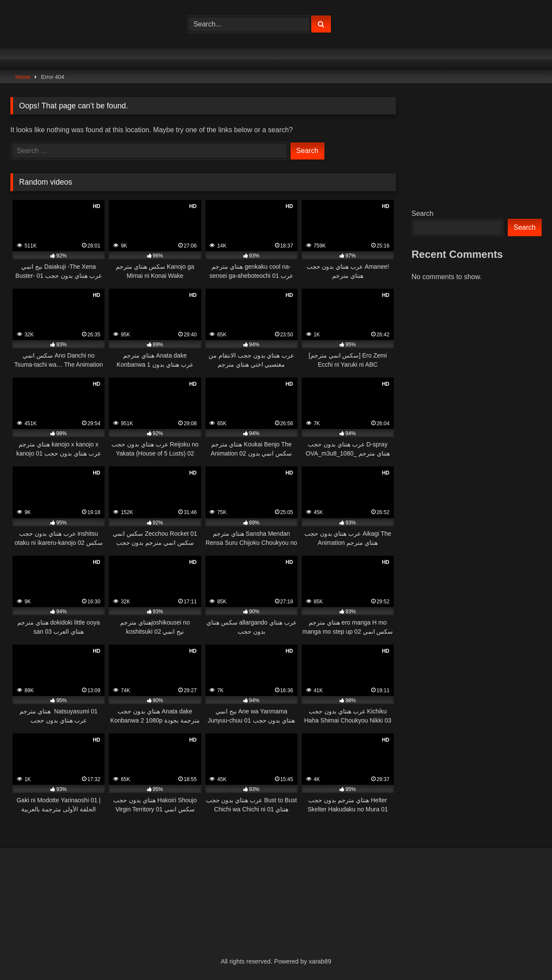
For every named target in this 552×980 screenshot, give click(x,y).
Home (23, 77)
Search (423, 213)
